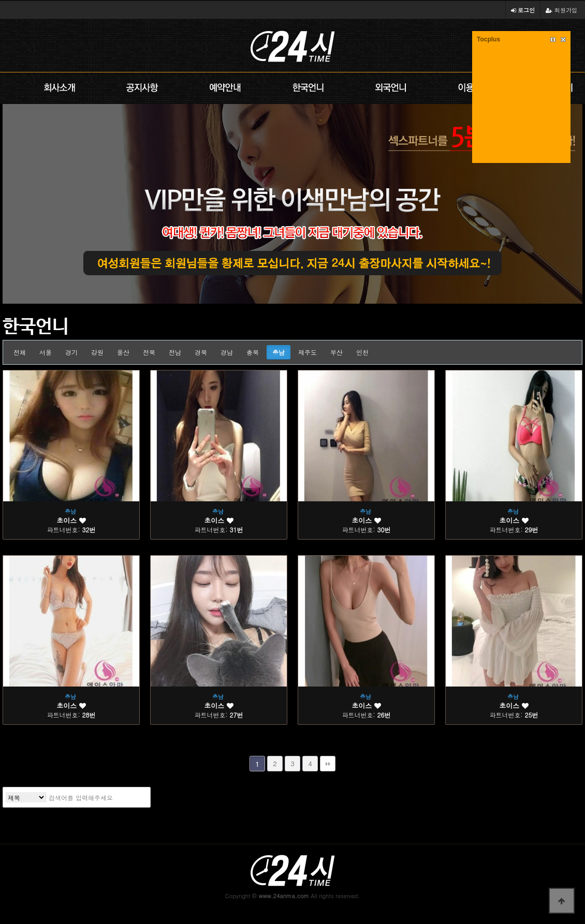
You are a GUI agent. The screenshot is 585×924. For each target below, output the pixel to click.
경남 (227, 352)
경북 (201, 352)
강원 (97, 352)
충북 (253, 352)
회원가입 (561, 10)
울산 (123, 352)
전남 (175, 352)
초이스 (71, 520)
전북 (149, 352)
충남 (279, 352)
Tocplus (488, 39)
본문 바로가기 (0, 0)
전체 (20, 352)
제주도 (308, 352)
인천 (362, 352)
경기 (71, 352)
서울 (46, 352)
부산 (337, 352)
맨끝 (328, 764)
